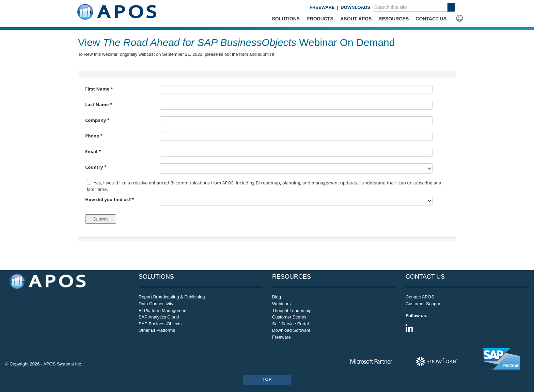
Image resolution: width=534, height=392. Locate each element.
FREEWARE (322, 7)
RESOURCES (394, 19)
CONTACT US (431, 19)
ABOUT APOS (356, 19)
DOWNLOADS (355, 7)
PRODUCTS (320, 19)
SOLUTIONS (286, 19)
